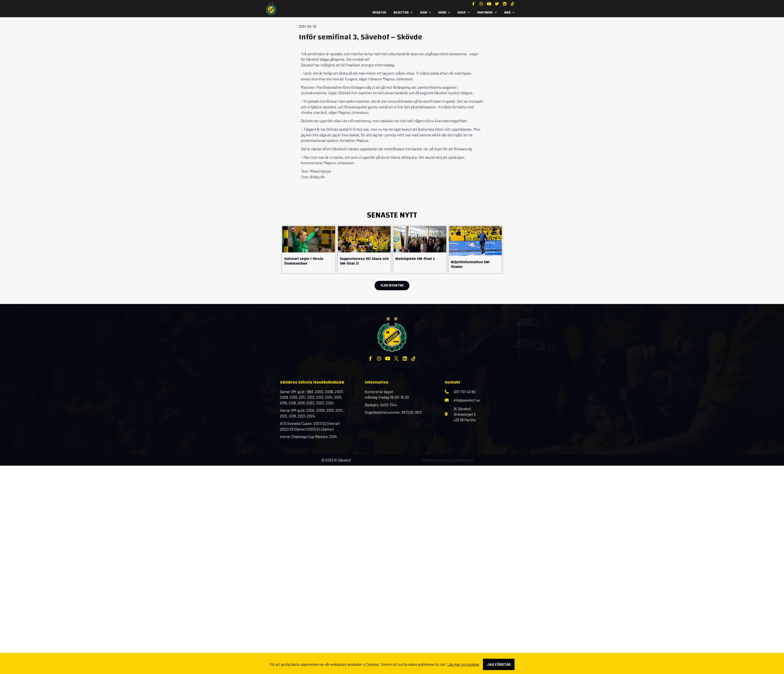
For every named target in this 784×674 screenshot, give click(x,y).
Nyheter (379, 12)
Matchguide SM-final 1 (415, 259)
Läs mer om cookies (463, 664)
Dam (425, 13)
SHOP (464, 13)
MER (509, 13)
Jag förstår (499, 664)
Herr (444, 13)
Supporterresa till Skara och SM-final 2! (364, 261)
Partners (487, 13)
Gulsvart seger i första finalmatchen (304, 261)
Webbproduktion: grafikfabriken (448, 460)
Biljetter (403, 13)
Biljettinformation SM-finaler (471, 264)
